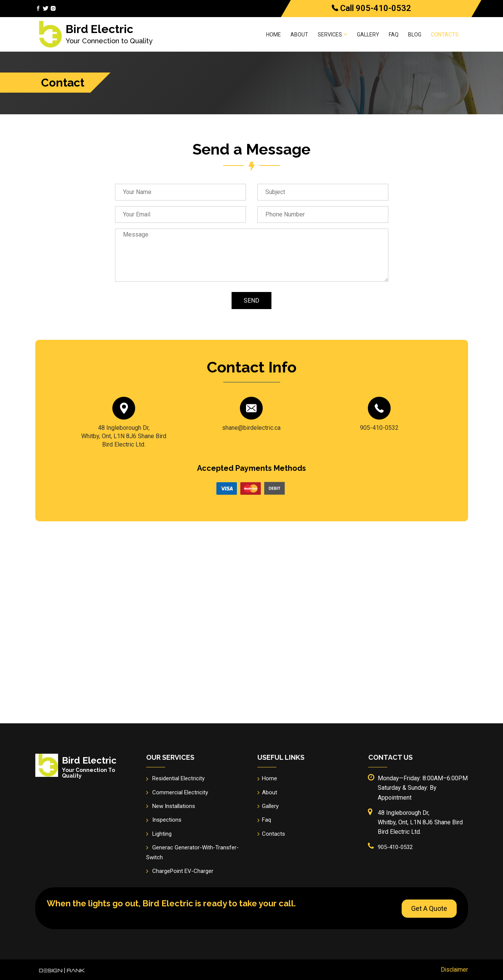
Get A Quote (429, 908)
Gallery (368, 35)
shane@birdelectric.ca (251, 428)
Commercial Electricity (180, 792)
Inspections (167, 820)
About (299, 35)
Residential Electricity (178, 778)
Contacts (445, 35)
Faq (394, 35)
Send (251, 301)
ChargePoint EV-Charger (183, 871)
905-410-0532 (383, 8)
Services (333, 34)
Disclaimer (454, 969)
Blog (415, 35)
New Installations (174, 806)
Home (274, 35)
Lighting (162, 834)
